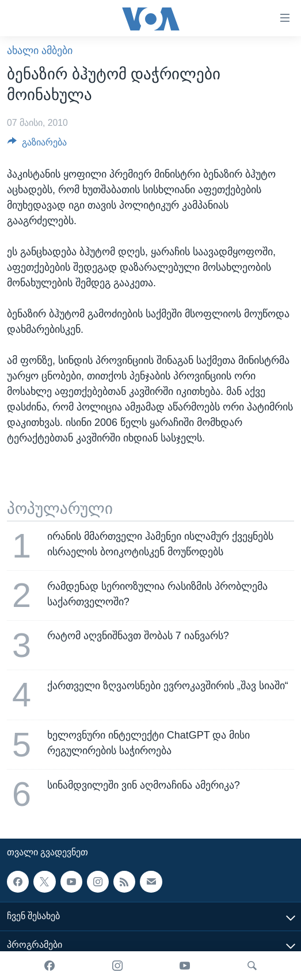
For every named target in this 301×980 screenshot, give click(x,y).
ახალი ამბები (40, 51)
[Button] (37, 145)
